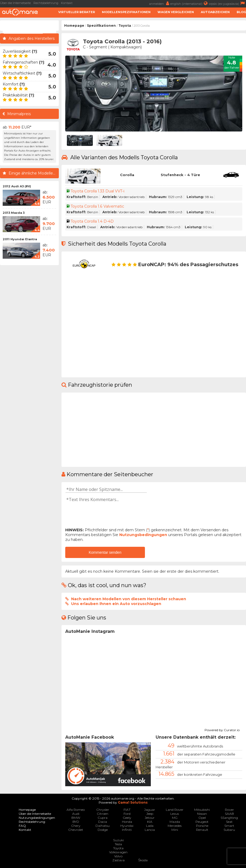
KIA (150, 822)
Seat (229, 822)
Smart (229, 826)
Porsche (202, 826)
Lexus (175, 814)
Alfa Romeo (76, 810)
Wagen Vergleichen (176, 12)
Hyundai (127, 826)
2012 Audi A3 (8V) (17, 186)
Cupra (103, 818)
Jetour (150, 818)
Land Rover (175, 810)
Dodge (103, 830)
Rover (229, 810)
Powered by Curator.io (222, 729)
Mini (175, 830)
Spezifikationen (101, 26)
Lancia (150, 830)
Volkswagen (118, 852)
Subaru (229, 830)
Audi (76, 814)
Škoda (143, 860)
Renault (202, 830)
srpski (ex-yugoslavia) (227, 3)
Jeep (150, 814)
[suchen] (23, 30)
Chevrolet (76, 830)
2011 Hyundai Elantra (20, 239)
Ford (127, 814)
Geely (127, 818)
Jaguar (150, 810)
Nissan (202, 814)
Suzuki (118, 840)
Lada (150, 826)
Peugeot (202, 822)
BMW (76, 818)
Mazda (175, 822)
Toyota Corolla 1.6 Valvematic (98, 206)
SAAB (229, 814)
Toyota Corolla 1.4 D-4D (93, 221)
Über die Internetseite (15, 3)
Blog (241, 12)
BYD (76, 822)
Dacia (103, 822)
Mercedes (175, 826)
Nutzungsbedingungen (143, 535)
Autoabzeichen (215, 12)
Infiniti (127, 830)
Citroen (103, 814)
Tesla (118, 844)
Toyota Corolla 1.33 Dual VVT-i (98, 191)
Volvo (118, 856)
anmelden (160, 3)
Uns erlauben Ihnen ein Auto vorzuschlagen (116, 604)
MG (175, 818)
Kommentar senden (105, 552)
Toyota (125, 26)
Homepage (74, 26)
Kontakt (67, 3)
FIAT (127, 810)
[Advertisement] (29, 348)
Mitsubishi (202, 810)
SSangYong (229, 818)
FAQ (22, 826)
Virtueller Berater (77, 12)
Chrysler (103, 810)
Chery (76, 826)
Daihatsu (103, 826)
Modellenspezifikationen (126, 12)
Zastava (118, 860)
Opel (202, 818)
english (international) (190, 3)
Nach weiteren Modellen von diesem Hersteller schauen (129, 599)
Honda (127, 822)
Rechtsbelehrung (46, 3)
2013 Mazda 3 (14, 213)
